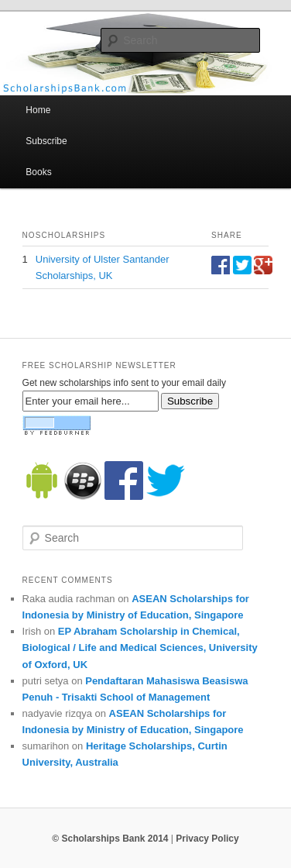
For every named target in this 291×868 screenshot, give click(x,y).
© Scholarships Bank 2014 (110, 839)
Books (38, 172)
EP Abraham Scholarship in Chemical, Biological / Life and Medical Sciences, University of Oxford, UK (140, 648)
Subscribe (46, 141)
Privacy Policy (207, 839)
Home (38, 110)
